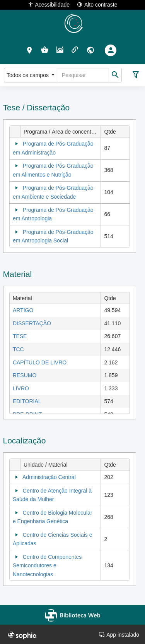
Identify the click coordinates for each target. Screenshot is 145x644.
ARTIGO (23, 310)
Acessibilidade (49, 4)
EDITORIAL (27, 401)
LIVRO (21, 388)
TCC (18, 349)
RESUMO (25, 375)
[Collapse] (17, 144)
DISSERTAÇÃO (32, 323)
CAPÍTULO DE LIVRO (40, 362)
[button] (30, 50)
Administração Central (49, 477)
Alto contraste (97, 4)
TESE (20, 336)
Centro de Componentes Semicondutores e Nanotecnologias (47, 566)
